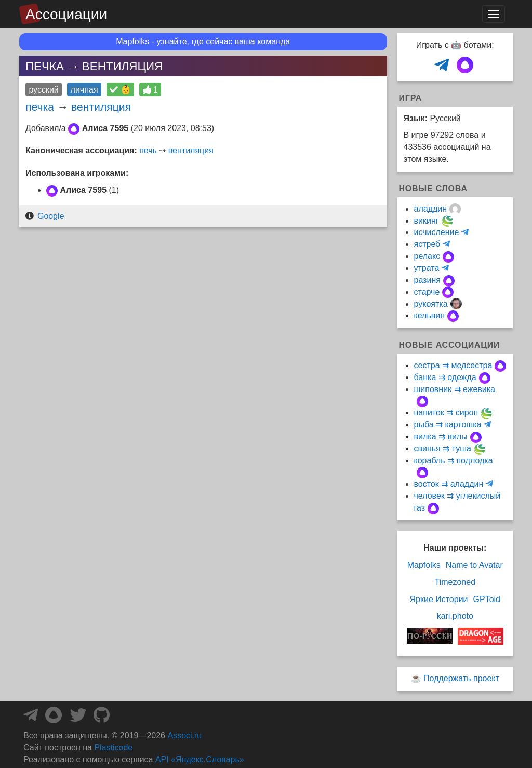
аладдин (431, 209)
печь (148, 151)
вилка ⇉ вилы (441, 437)
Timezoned (455, 582)
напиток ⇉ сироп (446, 413)
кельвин (430, 315)
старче (427, 292)
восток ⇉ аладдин (449, 484)
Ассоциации (66, 14)
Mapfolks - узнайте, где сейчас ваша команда (203, 41)
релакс (427, 256)
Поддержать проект (461, 678)
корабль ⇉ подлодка (454, 460)
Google (51, 216)
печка (40, 107)
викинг (427, 221)
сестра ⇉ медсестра (453, 365)
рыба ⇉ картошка (448, 425)
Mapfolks (424, 565)
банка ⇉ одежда (445, 377)
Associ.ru (184, 736)
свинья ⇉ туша (443, 448)
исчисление (437, 232)
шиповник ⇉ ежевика (455, 389)
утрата (427, 268)
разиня (427, 280)
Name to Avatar (474, 565)
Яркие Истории (438, 599)
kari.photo (455, 616)
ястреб (427, 244)
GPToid (487, 599)
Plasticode (113, 747)
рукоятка (431, 304)
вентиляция (101, 107)
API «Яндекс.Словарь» (200, 759)
